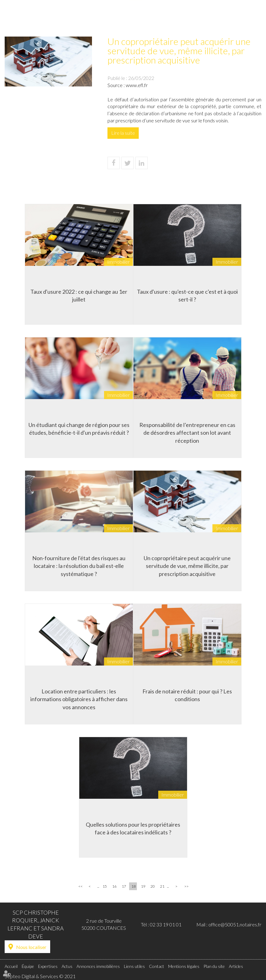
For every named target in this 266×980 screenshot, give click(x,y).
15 (105, 886)
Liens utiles (227, 18)
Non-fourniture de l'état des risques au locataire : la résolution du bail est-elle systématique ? (79, 566)
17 (124, 886)
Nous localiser (31, 947)
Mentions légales (184, 966)
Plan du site (214, 966)
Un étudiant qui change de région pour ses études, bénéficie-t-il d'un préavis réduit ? (79, 429)
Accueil (72, 18)
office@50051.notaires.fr (235, 924)
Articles (236, 966)
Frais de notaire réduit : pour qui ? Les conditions (187, 695)
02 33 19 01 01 (166, 924)
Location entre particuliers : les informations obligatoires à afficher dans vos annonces (79, 699)
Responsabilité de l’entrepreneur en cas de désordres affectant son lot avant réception (187, 433)
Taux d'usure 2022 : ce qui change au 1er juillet (79, 296)
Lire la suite (123, 133)
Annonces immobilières (170, 18)
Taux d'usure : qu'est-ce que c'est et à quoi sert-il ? (187, 296)
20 (153, 886)
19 (143, 886)
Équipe (92, 18)
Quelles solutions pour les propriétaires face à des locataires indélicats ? (133, 828)
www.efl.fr (137, 85)
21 (162, 886)
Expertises (114, 18)
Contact (253, 18)
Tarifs (205, 18)
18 (133, 886)
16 (114, 886)
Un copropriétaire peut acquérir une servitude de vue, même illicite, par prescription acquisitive (187, 566)
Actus (136, 18)
